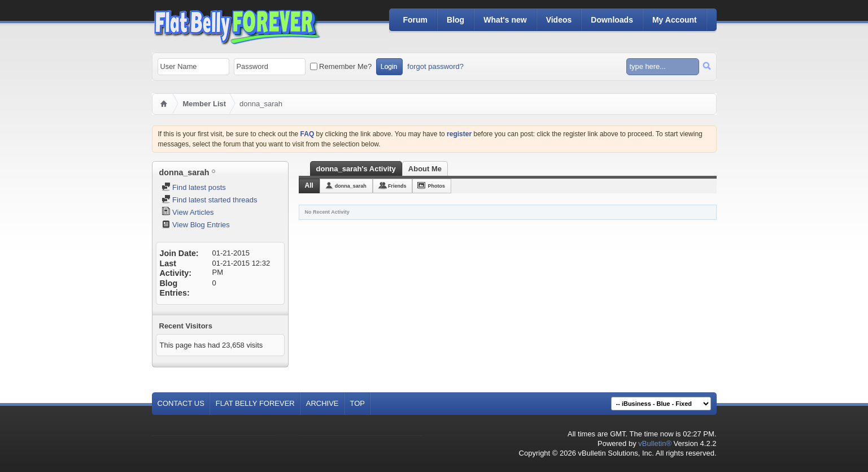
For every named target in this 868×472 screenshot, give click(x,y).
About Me (425, 169)
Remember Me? (341, 66)
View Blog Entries (196, 225)
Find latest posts (194, 187)
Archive (322, 403)
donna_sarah (351, 186)
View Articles (188, 212)
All (309, 185)
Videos (559, 20)
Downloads (612, 20)
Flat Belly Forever (255, 403)
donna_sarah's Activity (356, 169)
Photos (436, 186)
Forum (416, 20)
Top (358, 403)
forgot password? (435, 66)
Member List (205, 104)
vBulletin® (655, 443)
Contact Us (181, 403)
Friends (397, 186)
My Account (675, 20)
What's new (505, 20)
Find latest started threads (210, 200)
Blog (455, 20)
